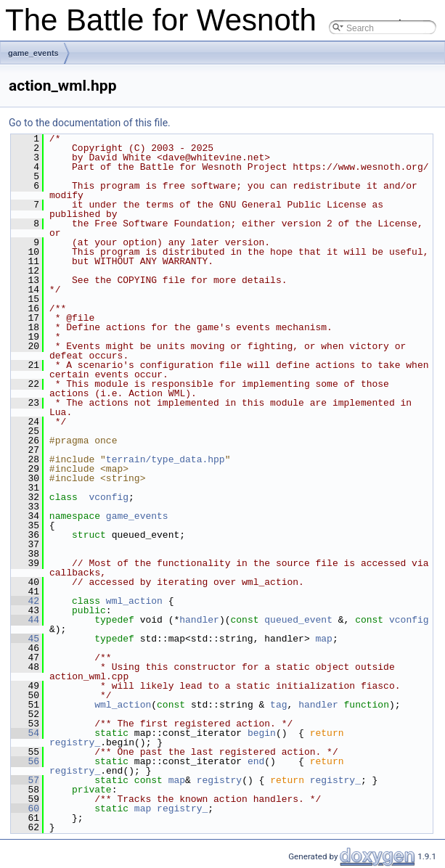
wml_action (134, 601)
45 (25, 639)
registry (219, 780)
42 (25, 601)
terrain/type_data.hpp (166, 459)
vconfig (109, 497)
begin (262, 733)
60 (25, 808)
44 (25, 620)
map (323, 639)
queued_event (298, 620)
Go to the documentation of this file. (90, 123)
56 (25, 761)
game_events (33, 53)
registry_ (75, 742)
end (256, 761)
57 (25, 780)
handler (199, 620)
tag (278, 705)
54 (25, 733)
